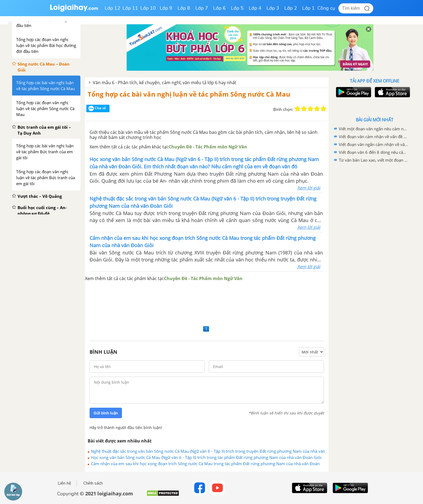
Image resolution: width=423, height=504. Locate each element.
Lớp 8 (184, 8)
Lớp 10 (148, 8)
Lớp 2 (291, 8)
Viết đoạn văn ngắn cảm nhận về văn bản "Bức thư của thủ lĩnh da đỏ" (374, 144)
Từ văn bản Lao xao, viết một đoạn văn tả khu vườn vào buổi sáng (374, 160)
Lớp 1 (308, 8)
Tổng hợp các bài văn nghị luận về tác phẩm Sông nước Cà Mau (189, 94)
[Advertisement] (207, 303)
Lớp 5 (237, 8)
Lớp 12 (112, 8)
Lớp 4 (255, 8)
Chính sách (93, 483)
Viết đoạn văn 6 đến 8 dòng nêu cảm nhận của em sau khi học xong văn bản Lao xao (374, 152)
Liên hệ (64, 483)
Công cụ (326, 8)
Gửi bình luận (106, 413)
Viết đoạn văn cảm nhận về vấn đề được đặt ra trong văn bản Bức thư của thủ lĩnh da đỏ (374, 137)
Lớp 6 (219, 8)
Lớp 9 (166, 8)
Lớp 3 (273, 8)
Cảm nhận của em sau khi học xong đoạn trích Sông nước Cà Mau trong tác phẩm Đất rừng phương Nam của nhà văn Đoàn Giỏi (205, 464)
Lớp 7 (202, 8)
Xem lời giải (309, 188)
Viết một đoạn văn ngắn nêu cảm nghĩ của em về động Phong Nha (374, 129)
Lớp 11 (130, 8)
